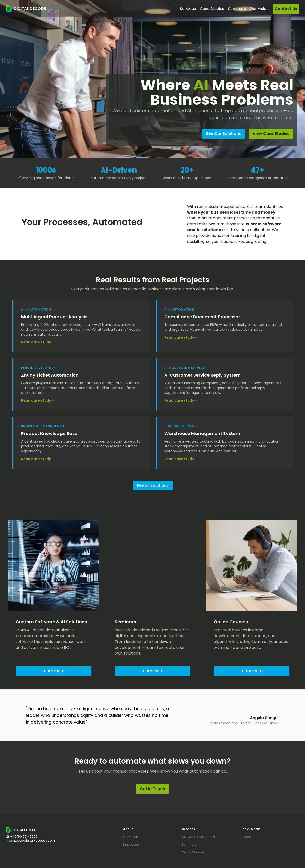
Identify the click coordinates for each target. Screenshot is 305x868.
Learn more (53, 671)
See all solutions (153, 485)
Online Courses (193, 852)
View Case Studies (271, 134)
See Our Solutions (223, 134)
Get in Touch (152, 789)
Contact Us (286, 9)
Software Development (199, 837)
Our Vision (259, 9)
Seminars (189, 845)
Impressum (132, 845)
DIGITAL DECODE (30, 9)
